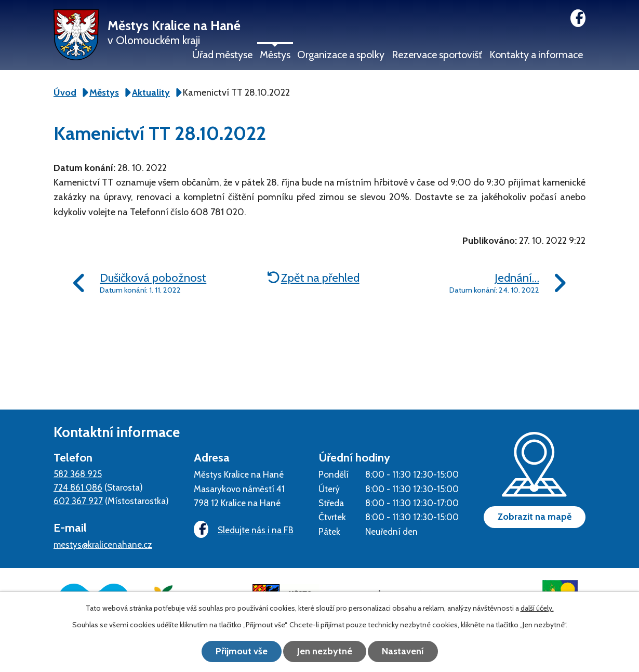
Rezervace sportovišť (437, 55)
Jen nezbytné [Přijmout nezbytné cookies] (325, 651)
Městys (275, 55)
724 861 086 (78, 487)
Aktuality (151, 93)
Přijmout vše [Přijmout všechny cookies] (242, 651)
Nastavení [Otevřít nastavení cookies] (403, 651)
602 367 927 (78, 501)
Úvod (65, 93)
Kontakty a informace (536, 55)
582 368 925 (78, 474)
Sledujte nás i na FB (244, 530)
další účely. (537, 608)
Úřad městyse (222, 55)
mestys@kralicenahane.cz (103, 544)
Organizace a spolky (341, 55)
